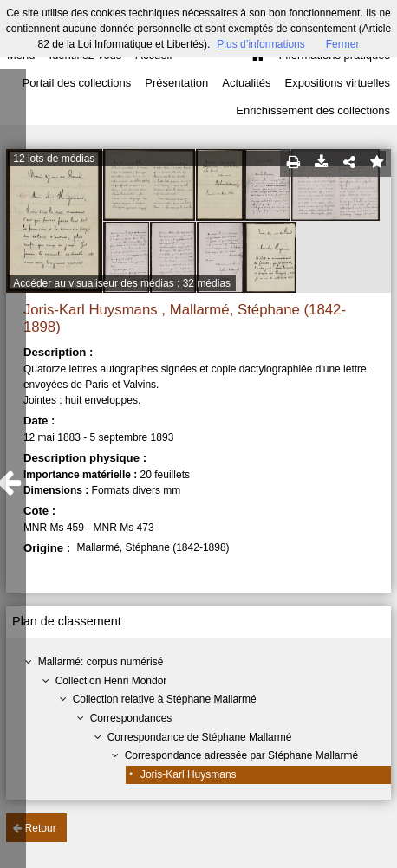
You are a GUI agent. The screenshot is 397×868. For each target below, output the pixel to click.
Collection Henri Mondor (111, 681)
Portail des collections (77, 83)
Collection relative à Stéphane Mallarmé (165, 699)
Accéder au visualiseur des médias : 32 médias (122, 283)
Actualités (246, 83)
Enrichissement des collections (313, 110)
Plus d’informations (260, 44)
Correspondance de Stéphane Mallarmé (200, 737)
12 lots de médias (54, 159)
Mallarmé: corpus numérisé (101, 662)
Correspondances (131, 718)
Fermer (343, 44)
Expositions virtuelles (338, 83)
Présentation (176, 83)
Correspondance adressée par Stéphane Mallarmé (242, 755)
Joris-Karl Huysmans (189, 774)
